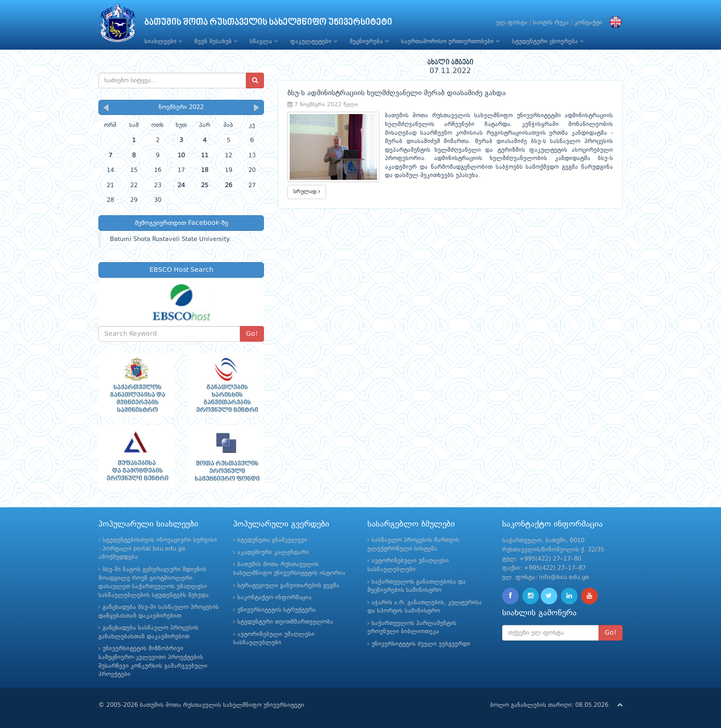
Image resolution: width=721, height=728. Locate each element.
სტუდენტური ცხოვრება (548, 41)
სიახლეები (163, 41)
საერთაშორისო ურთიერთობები (450, 41)
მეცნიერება (369, 41)
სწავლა (264, 41)
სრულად (307, 192)
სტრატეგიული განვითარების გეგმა (288, 586)
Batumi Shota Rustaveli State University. (170, 239)
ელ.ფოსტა (512, 23)
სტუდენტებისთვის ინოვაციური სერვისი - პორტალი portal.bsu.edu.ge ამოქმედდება (158, 549)
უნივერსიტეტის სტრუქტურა (277, 610)
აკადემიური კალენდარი (273, 553)
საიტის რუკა (551, 23)
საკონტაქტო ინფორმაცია (275, 598)
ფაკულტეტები (314, 41)
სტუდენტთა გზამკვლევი (272, 540)
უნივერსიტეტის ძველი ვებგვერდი (421, 644)
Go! (252, 334)
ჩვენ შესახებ (216, 41)
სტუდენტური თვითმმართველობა (285, 622)
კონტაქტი (588, 23)
